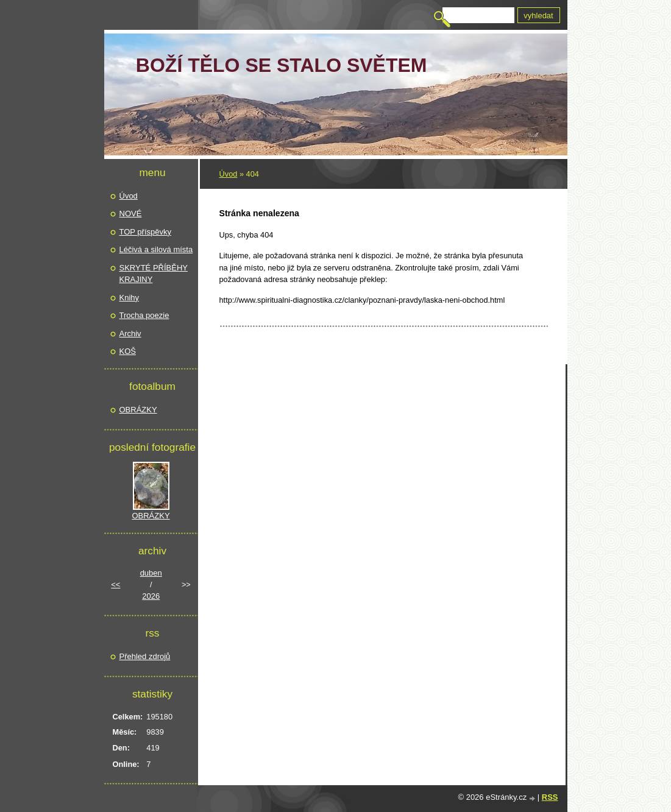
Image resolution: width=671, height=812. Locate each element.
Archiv (130, 334)
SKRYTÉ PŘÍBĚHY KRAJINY (154, 274)
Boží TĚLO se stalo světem (282, 65)
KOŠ (128, 351)
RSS (550, 797)
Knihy (130, 298)
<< (115, 584)
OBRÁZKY (138, 410)
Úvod (229, 174)
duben (151, 573)
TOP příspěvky (146, 232)
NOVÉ (131, 214)
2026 (151, 596)
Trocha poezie (144, 315)
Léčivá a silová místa (156, 249)
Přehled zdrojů (145, 656)
